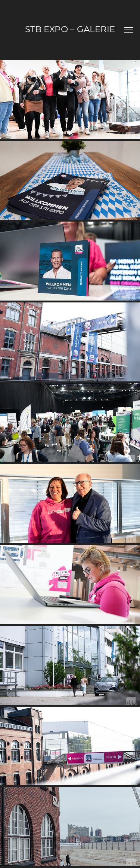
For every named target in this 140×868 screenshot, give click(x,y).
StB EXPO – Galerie (70, 29)
